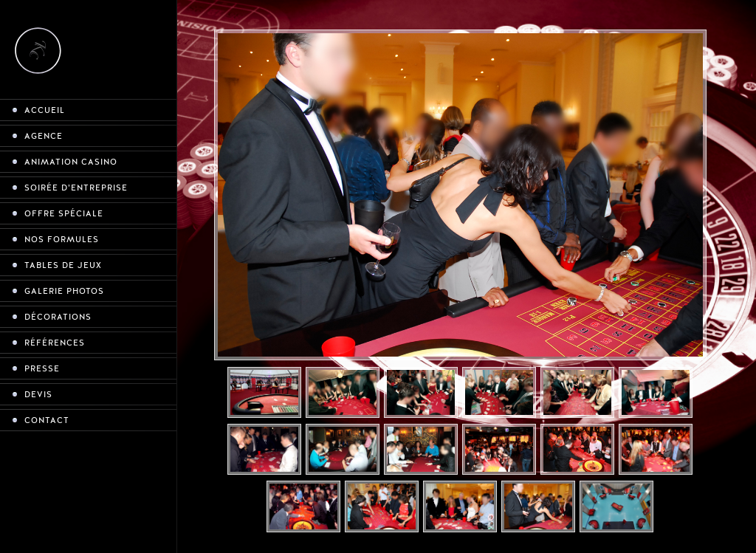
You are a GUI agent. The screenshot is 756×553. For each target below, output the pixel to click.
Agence (44, 136)
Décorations (58, 317)
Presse (42, 369)
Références (55, 343)
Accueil (45, 110)
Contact (47, 420)
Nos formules (62, 240)
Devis (38, 395)
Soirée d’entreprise (76, 188)
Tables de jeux (63, 265)
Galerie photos (64, 291)
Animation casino (71, 162)
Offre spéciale (64, 214)
